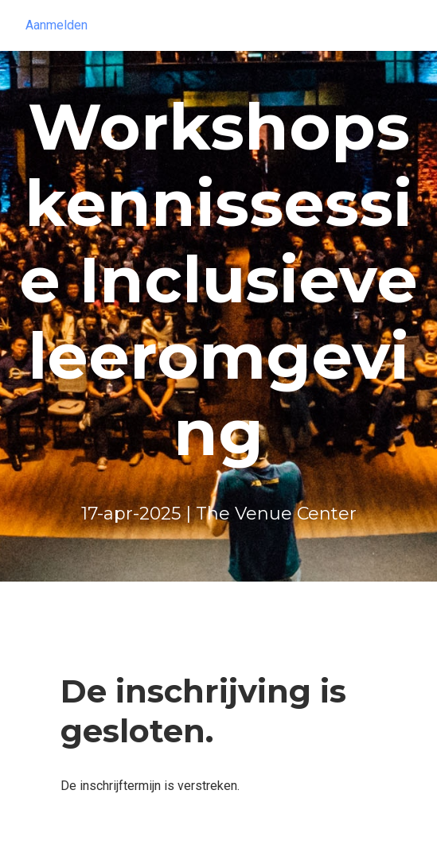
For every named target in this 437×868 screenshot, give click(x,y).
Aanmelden (57, 25)
